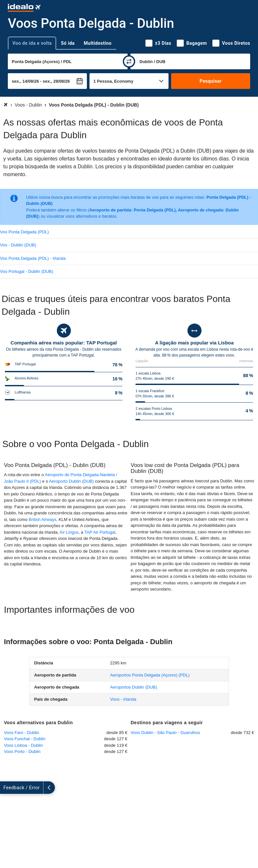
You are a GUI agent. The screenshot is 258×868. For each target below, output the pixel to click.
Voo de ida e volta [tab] (32, 43)
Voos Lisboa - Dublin (23, 745)
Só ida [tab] (68, 43)
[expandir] (6, 788)
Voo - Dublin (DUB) (18, 245)
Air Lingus (69, 532)
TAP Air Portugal (100, 532)
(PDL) (150, 675)
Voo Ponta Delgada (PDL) (24, 232)
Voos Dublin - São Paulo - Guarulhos (165, 733)
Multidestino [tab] (98, 43)
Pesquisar (210, 81)
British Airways (43, 519)
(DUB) (134, 687)
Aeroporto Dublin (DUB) (71, 481)
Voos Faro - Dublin (22, 733)
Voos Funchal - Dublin (25, 739)
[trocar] (129, 61)
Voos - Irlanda (123, 699)
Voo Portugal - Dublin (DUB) (27, 271)
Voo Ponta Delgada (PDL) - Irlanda (33, 258)
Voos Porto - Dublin (22, 751)
